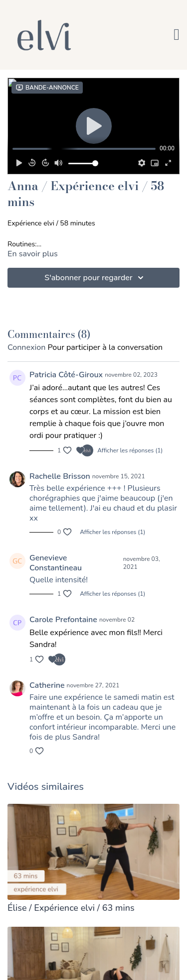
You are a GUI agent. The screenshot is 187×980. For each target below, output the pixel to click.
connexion (26, 347)
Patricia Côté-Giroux (66, 375)
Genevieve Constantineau (56, 563)
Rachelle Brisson (60, 476)
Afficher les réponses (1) (130, 450)
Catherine (47, 685)
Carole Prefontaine (63, 620)
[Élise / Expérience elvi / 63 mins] (93, 908)
